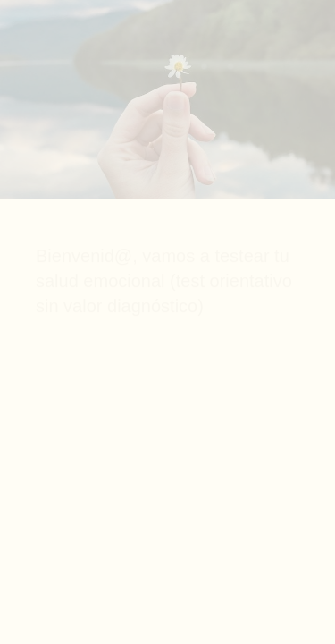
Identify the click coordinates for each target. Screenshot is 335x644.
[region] (167, 598)
